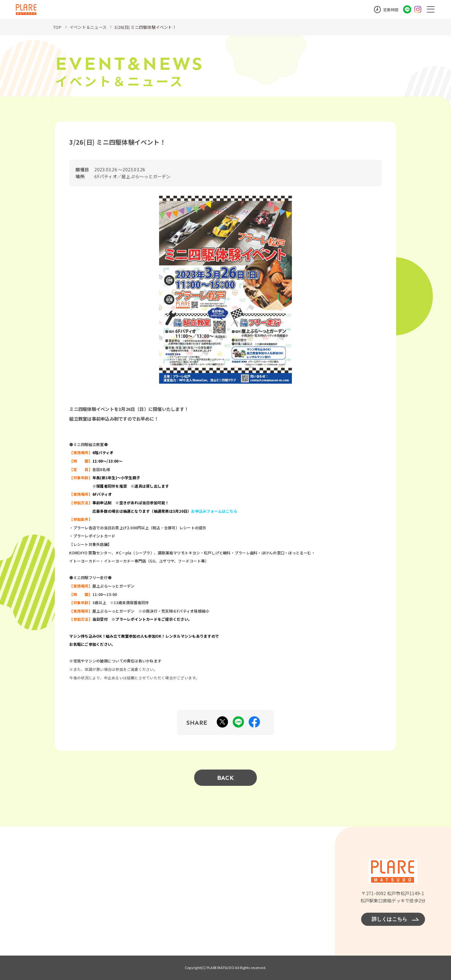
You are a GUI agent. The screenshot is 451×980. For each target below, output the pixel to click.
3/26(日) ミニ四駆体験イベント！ (152, 27)
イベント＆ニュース (90, 27)
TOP (58, 27)
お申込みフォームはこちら (214, 511)
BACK (225, 778)
